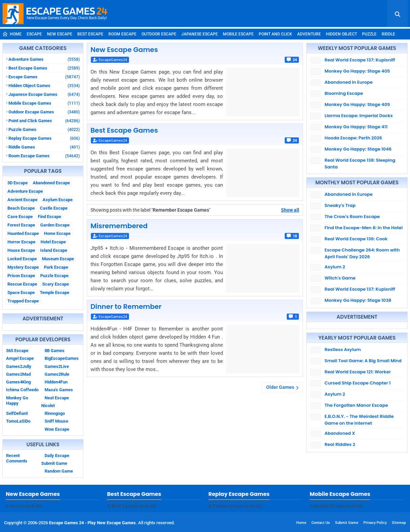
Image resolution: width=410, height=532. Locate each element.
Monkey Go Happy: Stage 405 (357, 71)
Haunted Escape (23, 233)
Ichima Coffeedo (22, 390)
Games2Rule (57, 374)
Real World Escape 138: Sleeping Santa (360, 164)
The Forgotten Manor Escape (356, 405)
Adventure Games (44, 59)
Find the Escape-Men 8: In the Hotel (364, 228)
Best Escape (90, 34)
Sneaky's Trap (340, 205)
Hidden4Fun (56, 382)
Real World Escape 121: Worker (358, 372)
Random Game (59, 471)
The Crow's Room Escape (352, 217)
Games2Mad (18, 374)
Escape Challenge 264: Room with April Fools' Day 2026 (362, 253)
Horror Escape (21, 242)
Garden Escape (55, 225)
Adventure (309, 34)
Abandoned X (340, 433)
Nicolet (48, 406)
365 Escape (17, 351)
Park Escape (56, 267)
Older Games (280, 387)
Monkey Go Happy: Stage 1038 (358, 300)
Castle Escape (54, 208)
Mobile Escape (238, 34)
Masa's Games (59, 390)
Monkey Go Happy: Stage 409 (357, 104)
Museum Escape (58, 259)
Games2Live (57, 366)
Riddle (388, 34)
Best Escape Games (44, 68)
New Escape (60, 34)
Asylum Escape (58, 200)
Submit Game (54, 463)
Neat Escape (57, 398)
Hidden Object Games (44, 86)
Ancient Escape (22, 200)
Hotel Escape (53, 242)
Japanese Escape (200, 34)
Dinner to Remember (126, 307)
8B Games (55, 351)
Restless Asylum (343, 350)
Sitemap (399, 523)
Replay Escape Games (44, 138)
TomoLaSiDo (18, 421)
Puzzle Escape (54, 276)
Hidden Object (341, 34)
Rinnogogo (55, 413)
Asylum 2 (335, 267)
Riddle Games (44, 147)
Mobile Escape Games (44, 103)
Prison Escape (21, 276)
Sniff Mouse (56, 421)
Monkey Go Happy (17, 401)
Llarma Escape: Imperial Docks (359, 116)
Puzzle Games (44, 129)
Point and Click (275, 34)
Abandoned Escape (51, 183)
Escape (34, 34)
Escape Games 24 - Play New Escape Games (92, 523)
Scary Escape (56, 284)
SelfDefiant (17, 413)
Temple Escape (55, 292)
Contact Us (321, 523)
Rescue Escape (22, 284)
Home (12, 34)
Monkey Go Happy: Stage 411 (356, 127)
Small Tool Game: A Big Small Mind (363, 361)
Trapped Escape (23, 301)
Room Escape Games (44, 156)
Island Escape (54, 250)
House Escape (21, 250)
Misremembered (119, 226)
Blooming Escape (344, 93)
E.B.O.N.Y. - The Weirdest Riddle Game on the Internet (359, 420)
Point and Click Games (44, 121)
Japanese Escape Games (44, 94)
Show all (290, 210)
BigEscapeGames (62, 358)
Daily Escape (57, 456)
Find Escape (49, 217)
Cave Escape (20, 217)
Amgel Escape (20, 358)
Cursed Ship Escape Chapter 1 (358, 383)
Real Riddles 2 (340, 444)
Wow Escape (57, 429)
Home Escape (57, 233)
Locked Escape (22, 259)
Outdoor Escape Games (44, 112)
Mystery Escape (23, 267)
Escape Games (44, 77)
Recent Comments (17, 458)
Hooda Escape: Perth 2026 (353, 138)
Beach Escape (21, 208)
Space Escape (21, 292)
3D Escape (18, 183)
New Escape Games (124, 50)
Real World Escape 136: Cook (356, 239)
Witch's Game (340, 278)
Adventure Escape (25, 191)
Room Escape (122, 34)
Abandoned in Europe (349, 82)
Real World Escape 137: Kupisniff (360, 60)
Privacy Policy (375, 523)
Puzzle (369, 34)
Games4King (18, 382)
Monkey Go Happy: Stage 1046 (358, 149)
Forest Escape (21, 225)
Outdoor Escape (159, 34)
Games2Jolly (19, 366)
